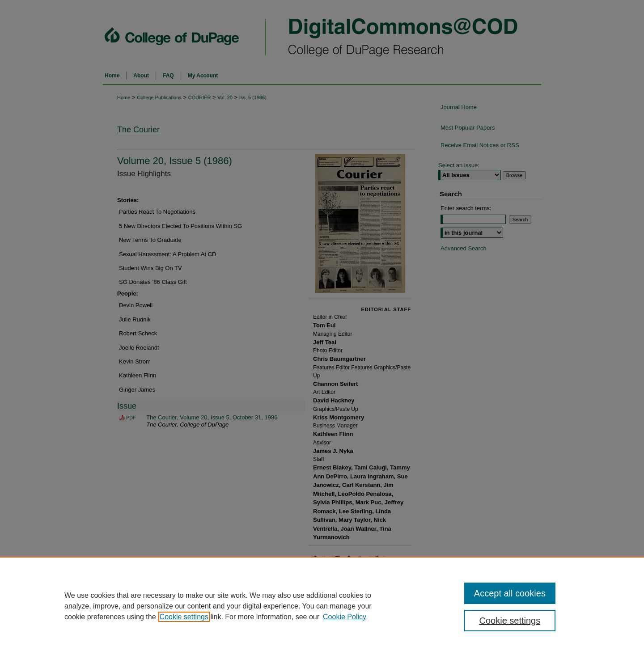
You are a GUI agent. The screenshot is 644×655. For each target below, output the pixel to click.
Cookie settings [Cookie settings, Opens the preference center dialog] (510, 621)
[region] (322, 606)
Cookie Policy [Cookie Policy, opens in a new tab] (345, 617)
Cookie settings (184, 617)
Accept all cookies (510, 593)
